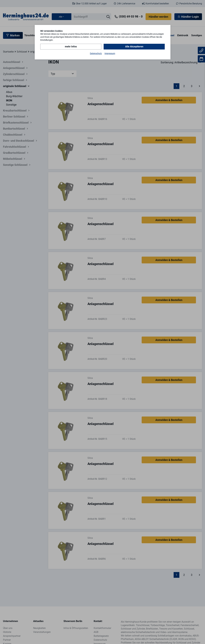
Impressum (110, 53)
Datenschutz (96, 53)
